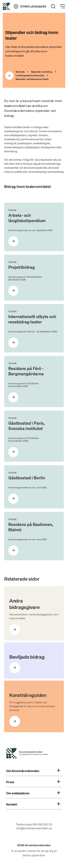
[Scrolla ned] (9, 76)
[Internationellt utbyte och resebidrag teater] (13, 343)
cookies (32, 851)
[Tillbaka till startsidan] (6, 6)
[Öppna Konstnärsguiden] (15, 721)
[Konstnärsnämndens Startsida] (27, 754)
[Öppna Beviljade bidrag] (15, 668)
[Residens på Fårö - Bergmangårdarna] (13, 397)
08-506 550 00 (42, 824)
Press (33, 782)
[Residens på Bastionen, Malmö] (13, 551)
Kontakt (33, 804)
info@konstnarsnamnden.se (34, 828)
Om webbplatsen (33, 793)
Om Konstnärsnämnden (33, 771)
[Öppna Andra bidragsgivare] (15, 630)
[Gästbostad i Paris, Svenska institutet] (13, 452)
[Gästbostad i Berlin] (13, 499)
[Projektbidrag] (13, 291)
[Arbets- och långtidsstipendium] (13, 241)
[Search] (53, 6)
